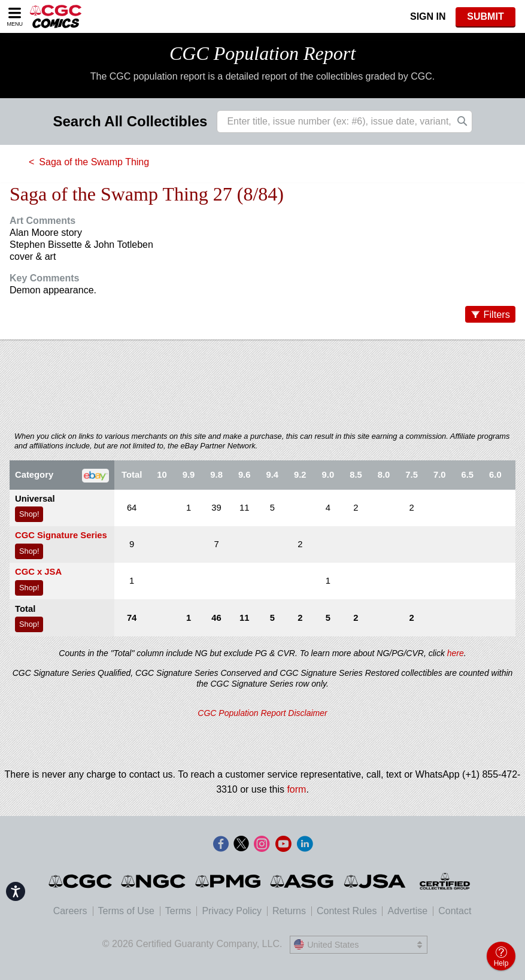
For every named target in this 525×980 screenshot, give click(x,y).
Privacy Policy (232, 911)
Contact (455, 911)
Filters (497, 314)
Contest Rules (347, 911)
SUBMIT (485, 16)
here (456, 653)
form (296, 789)
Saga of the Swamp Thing (94, 162)
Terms (178, 911)
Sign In (428, 16)
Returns (289, 911)
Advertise (407, 911)
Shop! (29, 514)
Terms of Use (126, 911)
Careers (70, 911)
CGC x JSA (38, 572)
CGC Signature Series (61, 535)
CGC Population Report (262, 53)
